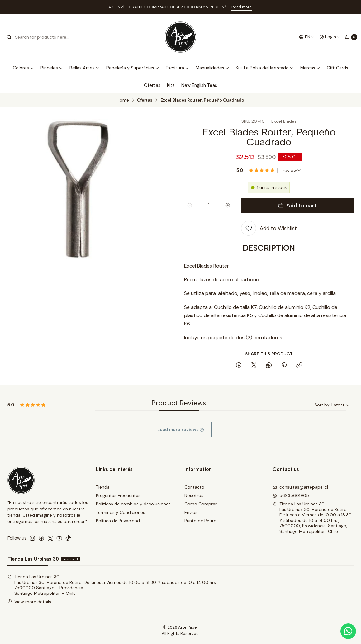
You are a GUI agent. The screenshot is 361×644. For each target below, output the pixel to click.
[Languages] (307, 37)
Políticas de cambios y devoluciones (133, 504)
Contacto (194, 487)
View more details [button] (29, 602)
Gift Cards (337, 68)
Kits (171, 85)
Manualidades (212, 68)
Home (123, 100)
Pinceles (52, 68)
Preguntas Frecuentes (118, 495)
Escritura (177, 68)
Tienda (103, 487)
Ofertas (152, 85)
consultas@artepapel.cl (300, 487)
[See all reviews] (291, 170)
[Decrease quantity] (190, 206)
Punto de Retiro (200, 521)
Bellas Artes (85, 68)
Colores (23, 68)
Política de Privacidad (118, 521)
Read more (242, 7)
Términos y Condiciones (121, 512)
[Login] (330, 37)
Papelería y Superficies (133, 68)
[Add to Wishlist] (269, 228)
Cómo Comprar (201, 504)
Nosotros (194, 495)
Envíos (191, 512)
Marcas (310, 68)
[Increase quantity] (228, 206)
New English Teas (199, 85)
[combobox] (38, 37)
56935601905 (291, 495)
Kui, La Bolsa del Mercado (265, 68)
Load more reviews (181, 440)
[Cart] (351, 37)
